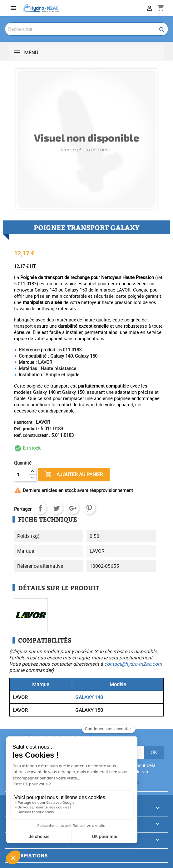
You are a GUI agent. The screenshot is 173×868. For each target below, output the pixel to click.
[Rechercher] (86, 29)
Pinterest (89, 508)
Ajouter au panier (74, 475)
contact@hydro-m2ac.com (133, 664)
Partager (40, 508)
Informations (28, 855)
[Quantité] (22, 475)
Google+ (73, 508)
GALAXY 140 (89, 697)
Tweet (57, 508)
